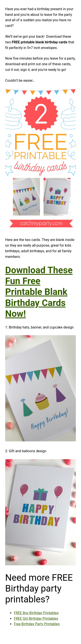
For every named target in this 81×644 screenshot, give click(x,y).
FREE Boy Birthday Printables (36, 613)
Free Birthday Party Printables (37, 624)
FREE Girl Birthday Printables (36, 619)
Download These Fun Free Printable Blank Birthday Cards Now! (39, 292)
